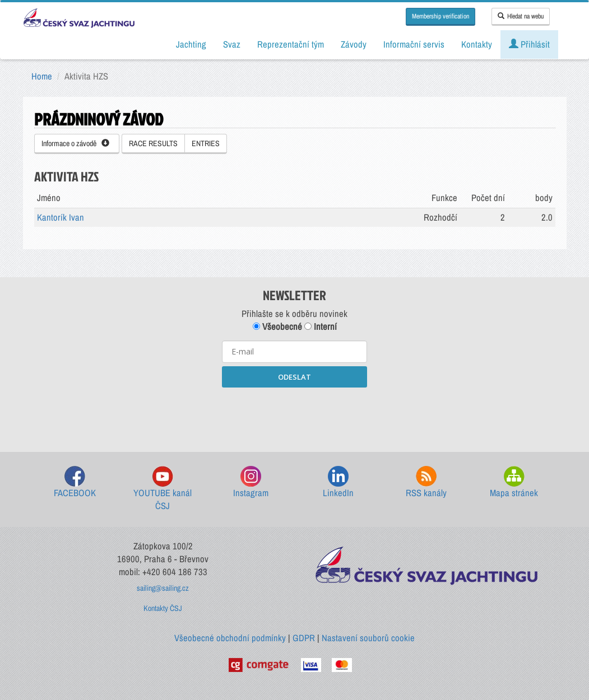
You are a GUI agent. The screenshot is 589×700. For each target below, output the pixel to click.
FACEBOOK (75, 482)
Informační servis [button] (414, 44)
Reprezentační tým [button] (291, 44)
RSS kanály (426, 482)
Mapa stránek (514, 482)
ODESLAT (294, 377)
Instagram (251, 482)
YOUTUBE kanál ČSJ (163, 489)
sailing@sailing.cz (163, 588)
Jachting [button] (191, 44)
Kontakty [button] (477, 44)
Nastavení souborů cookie (368, 638)
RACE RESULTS (153, 143)
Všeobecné (277, 326)
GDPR (304, 638)
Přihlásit (529, 44)
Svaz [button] (232, 44)
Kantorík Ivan (61, 217)
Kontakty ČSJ (163, 608)
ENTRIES (206, 143)
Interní (321, 326)
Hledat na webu (521, 16)
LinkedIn (338, 482)
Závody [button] (354, 44)
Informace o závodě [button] (75, 143)
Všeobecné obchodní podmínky (230, 638)
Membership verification (440, 16)
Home (42, 76)
